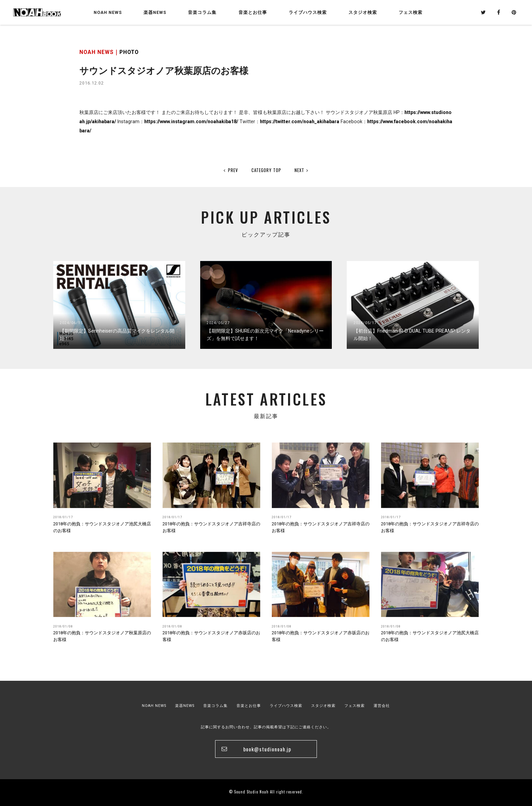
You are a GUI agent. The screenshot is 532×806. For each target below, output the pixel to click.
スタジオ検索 (323, 706)
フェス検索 (355, 706)
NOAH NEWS (108, 12)
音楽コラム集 (202, 12)
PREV (231, 170)
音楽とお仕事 (249, 706)
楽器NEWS (155, 12)
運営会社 (382, 706)
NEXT (302, 170)
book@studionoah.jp (267, 749)
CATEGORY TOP (266, 170)
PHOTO (129, 52)
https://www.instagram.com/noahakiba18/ (191, 121)
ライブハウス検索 (286, 706)
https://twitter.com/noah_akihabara (300, 121)
